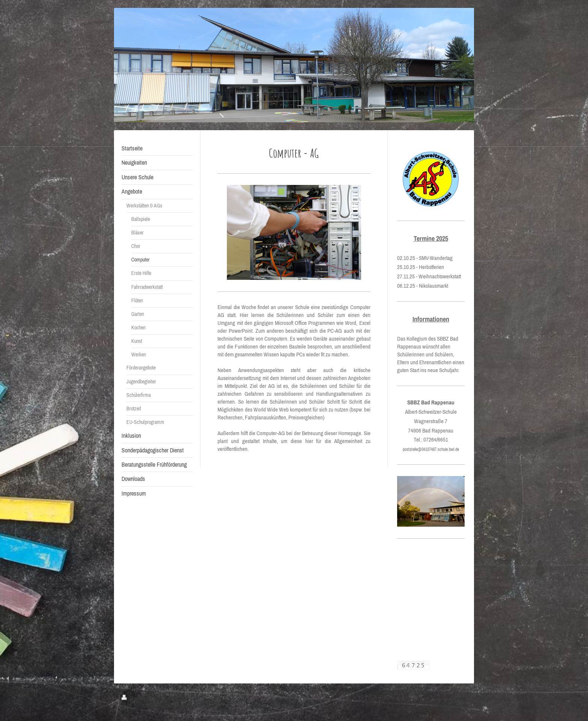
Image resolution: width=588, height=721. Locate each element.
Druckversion (143, 698)
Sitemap (178, 698)
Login (459, 698)
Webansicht (452, 706)
